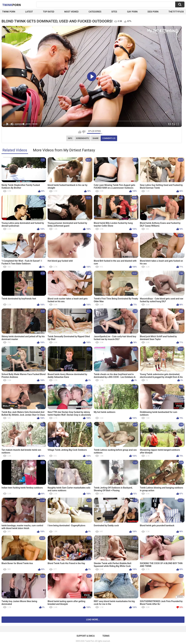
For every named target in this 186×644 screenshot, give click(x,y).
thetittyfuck (176, 12)
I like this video (80, 132)
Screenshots (82, 138)
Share (96, 138)
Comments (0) (109, 138)
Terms (106, 636)
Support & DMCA (86, 636)
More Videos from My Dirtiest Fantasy (64, 150)
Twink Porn (9, 12)
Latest (29, 12)
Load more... (93, 620)
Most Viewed (71, 12)
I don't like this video (84, 132)
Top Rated (49, 12)
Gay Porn (132, 12)
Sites (114, 12)
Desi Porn (153, 12)
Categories (95, 12)
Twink (12, 5)
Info (70, 138)
